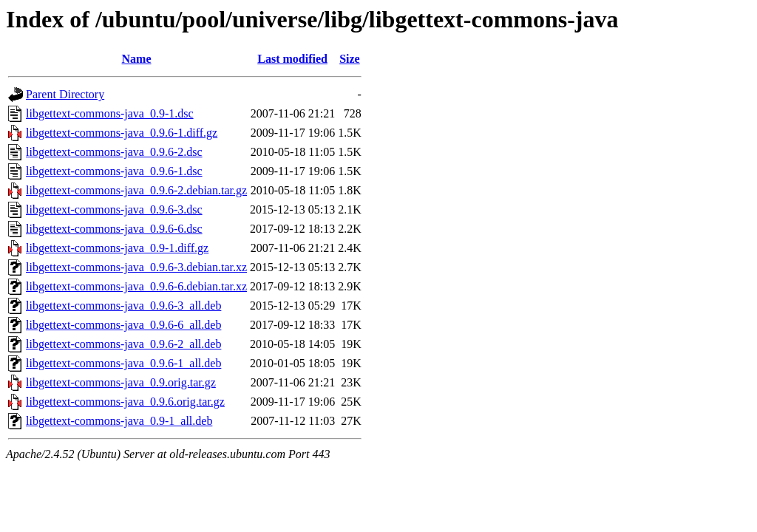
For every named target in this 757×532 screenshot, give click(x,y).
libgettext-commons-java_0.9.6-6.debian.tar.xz (136, 286)
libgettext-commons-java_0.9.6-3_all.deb (123, 306)
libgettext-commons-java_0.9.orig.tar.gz (121, 382)
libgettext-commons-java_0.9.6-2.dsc (114, 152)
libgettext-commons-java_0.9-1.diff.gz (117, 248)
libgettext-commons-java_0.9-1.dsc (110, 113)
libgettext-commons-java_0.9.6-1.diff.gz (122, 133)
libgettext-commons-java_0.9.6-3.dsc (114, 209)
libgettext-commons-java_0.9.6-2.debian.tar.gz (136, 190)
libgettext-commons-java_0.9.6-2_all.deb (123, 344)
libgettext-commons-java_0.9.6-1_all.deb (123, 363)
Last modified (292, 59)
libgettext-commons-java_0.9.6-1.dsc (114, 171)
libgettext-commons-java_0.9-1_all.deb (119, 421)
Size (350, 59)
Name (137, 59)
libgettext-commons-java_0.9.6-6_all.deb (123, 325)
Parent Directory (65, 94)
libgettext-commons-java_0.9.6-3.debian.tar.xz (136, 267)
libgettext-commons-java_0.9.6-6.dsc (114, 229)
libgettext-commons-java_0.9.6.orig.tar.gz (125, 402)
